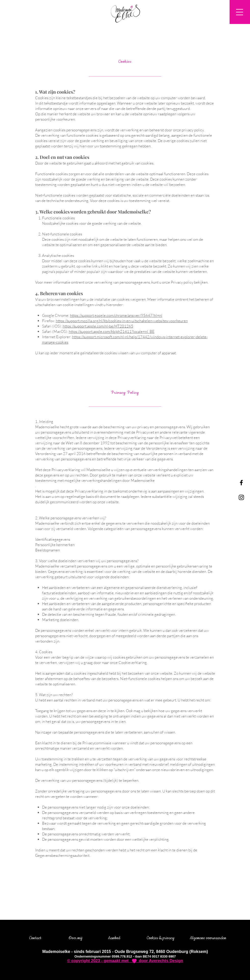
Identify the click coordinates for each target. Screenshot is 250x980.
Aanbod (114, 938)
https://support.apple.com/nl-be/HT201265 (98, 326)
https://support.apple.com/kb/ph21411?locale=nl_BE (112, 331)
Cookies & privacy (161, 938)
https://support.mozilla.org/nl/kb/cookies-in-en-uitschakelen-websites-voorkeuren (122, 321)
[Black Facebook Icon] (241, 483)
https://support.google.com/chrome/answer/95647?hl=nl (116, 315)
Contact (35, 938)
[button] (240, 12)
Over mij (75, 938)
